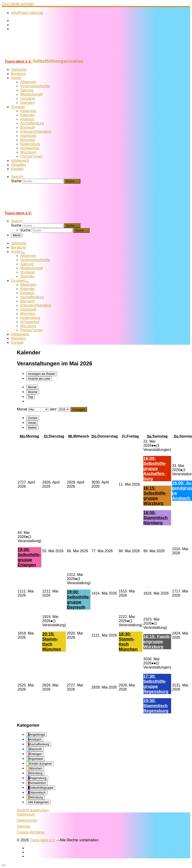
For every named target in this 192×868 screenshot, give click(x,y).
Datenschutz (27, 820)
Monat (32, 387)
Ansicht (33, 810)
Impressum (26, 814)
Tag (31, 397)
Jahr (53, 409)
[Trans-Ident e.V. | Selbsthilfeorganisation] (31, 56)
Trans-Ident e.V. (43, 840)
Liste (39, 379)
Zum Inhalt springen (18, 4)
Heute (32, 423)
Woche (33, 392)
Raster (42, 374)
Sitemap (24, 826)
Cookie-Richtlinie (31, 832)
